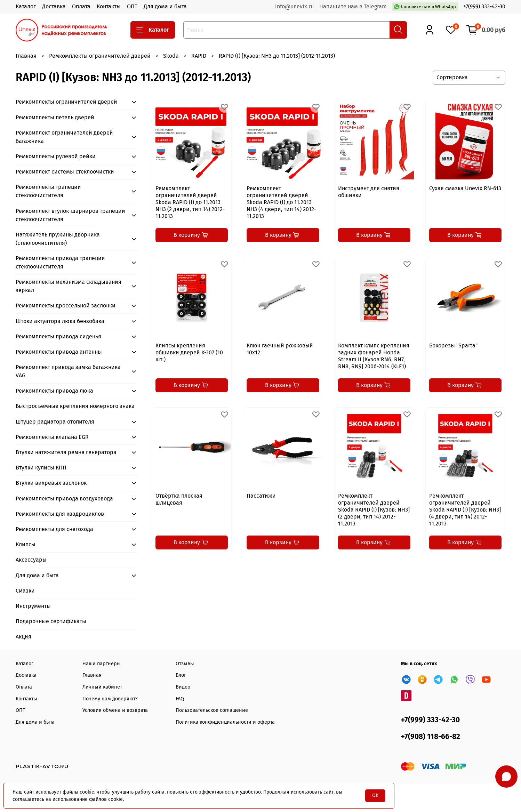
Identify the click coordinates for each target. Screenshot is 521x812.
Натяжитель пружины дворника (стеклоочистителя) (58, 239)
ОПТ (132, 6)
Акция (23, 637)
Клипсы (26, 544)
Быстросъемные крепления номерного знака (75, 406)
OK (375, 795)
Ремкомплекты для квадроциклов (60, 514)
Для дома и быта (165, 6)
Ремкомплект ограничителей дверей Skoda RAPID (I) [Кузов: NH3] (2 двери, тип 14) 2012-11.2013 (374, 510)
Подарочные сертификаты (51, 621)
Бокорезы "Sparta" (453, 345)
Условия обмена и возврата (115, 710)
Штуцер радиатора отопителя (55, 422)
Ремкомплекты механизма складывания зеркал (69, 286)
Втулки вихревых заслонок (51, 483)
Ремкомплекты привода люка (54, 391)
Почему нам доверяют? (110, 699)
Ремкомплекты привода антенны (59, 352)
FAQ (180, 699)
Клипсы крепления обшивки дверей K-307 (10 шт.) (189, 352)
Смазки (25, 591)
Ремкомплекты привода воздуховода (64, 499)
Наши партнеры (102, 664)
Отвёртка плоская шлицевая (179, 499)
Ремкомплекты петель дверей (55, 117)
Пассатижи (261, 496)
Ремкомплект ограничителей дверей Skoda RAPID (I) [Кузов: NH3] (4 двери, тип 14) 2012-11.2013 (465, 510)
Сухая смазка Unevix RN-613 (465, 188)
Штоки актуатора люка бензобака (60, 321)
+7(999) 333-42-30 (484, 6)
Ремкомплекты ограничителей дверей (100, 56)
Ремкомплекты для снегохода (54, 529)
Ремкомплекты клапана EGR (52, 437)
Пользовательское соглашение (212, 710)
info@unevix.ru (294, 6)
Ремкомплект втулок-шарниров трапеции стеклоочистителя (70, 215)
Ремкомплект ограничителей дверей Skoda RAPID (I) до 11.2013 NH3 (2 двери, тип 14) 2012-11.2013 (190, 202)
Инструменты (33, 606)
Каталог (26, 6)
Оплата (81, 6)
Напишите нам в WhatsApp (425, 7)
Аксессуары (31, 560)
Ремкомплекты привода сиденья (58, 336)
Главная (26, 56)
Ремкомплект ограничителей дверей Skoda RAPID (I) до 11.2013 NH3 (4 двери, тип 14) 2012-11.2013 (281, 202)
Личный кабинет (102, 687)
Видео (183, 687)
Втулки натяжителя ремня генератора (66, 452)
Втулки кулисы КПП (41, 468)
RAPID (199, 56)
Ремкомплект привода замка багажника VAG (68, 371)
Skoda (171, 56)
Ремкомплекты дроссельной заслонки (66, 305)
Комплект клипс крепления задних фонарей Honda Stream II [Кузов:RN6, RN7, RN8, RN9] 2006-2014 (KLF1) (374, 356)
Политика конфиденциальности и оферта (225, 722)
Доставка (54, 6)
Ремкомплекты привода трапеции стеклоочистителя (60, 262)
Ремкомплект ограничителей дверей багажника (64, 137)
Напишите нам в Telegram (353, 6)
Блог (181, 675)
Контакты (109, 6)
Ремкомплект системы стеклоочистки (65, 172)
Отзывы (185, 664)
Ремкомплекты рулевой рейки (56, 156)
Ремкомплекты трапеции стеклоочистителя (48, 191)
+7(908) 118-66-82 (431, 737)
